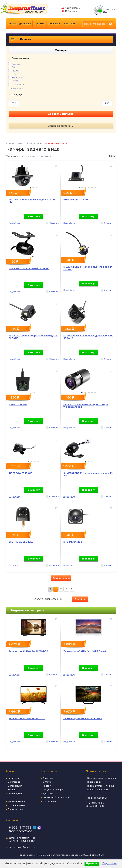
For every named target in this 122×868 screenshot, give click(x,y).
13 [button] (97, 188)
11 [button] (94, 188)
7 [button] (88, 188)
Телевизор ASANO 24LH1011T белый (85, 651)
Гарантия (39, 24)
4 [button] (35, 188)
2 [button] (32, 188)
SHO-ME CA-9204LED (21, 542)
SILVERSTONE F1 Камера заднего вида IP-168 (88, 475)
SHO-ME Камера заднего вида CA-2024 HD (32, 201)
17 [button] (44, 530)
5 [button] (36, 188)
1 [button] (31, 188)
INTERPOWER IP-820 (76, 200)
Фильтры (82, 51)
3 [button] (34, 188)
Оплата (12, 24)
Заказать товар (16, 809)
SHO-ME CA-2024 (73, 542)
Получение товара (53, 790)
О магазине (54, 24)
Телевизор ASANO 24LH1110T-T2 (83, 719)
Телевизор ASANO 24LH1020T (27, 719)
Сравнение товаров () (61, 126)
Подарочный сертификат (56, 798)
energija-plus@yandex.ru (22, 847)
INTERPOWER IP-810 (20, 473)
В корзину (34, 217)
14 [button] (40, 530)
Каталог (21, 39)
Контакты (70, 24)
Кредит (47, 786)
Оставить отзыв (16, 805)
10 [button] (93, 188)
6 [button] (87, 188)
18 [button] (46, 530)
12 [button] (96, 188)
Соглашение (50, 802)
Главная (10, 143)
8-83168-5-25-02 (21, 832)
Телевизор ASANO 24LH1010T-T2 (28, 651)
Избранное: (71, 11)
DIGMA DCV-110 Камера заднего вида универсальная (86, 406)
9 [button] (91, 188)
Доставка (25, 24)
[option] (34, 174)
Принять (92, 864)
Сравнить (54, 223)
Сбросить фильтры (61, 114)
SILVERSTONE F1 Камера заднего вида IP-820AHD (33, 337)
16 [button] (43, 530)
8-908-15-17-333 (20, 828)
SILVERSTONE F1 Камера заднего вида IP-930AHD (88, 337)
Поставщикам (15, 794)
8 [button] (90, 188)
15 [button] (42, 530)
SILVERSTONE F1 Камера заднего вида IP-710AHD (88, 268)
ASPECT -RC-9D (18, 405)
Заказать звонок (17, 802)
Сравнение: (71, 8)
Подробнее (110, 864)
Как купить (14, 778)
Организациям (16, 786)
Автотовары (35, 143)
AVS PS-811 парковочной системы (29, 269)
